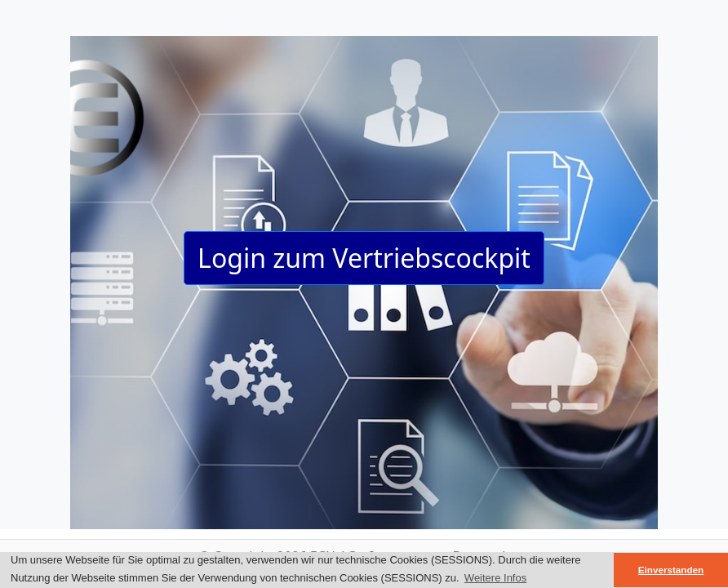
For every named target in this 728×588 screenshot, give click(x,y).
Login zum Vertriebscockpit (364, 258)
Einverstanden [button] (671, 570)
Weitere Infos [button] (495, 578)
